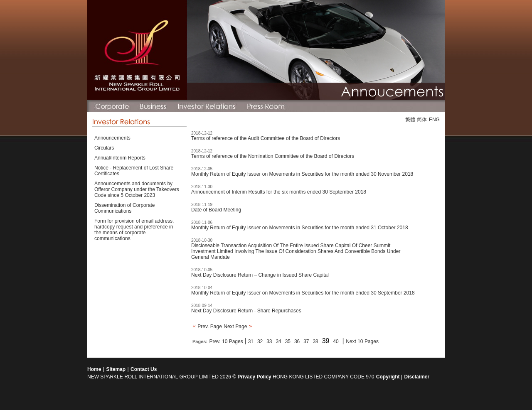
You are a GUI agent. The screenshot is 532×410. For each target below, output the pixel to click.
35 (288, 341)
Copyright (389, 377)
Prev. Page (207, 327)
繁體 (410, 120)
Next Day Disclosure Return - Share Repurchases (246, 311)
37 (306, 341)
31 (251, 341)
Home (94, 369)
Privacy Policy (254, 377)
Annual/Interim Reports (120, 158)
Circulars (104, 148)
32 (260, 341)
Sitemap (116, 369)
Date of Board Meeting (216, 210)
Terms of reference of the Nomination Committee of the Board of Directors (273, 156)
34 (278, 341)
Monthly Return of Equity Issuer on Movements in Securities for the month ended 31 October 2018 (300, 228)
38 (315, 341)
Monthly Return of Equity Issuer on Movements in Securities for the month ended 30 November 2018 (302, 174)
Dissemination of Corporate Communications (124, 208)
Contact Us (144, 369)
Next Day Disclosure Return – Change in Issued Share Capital (260, 275)
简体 (422, 120)
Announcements (112, 138)
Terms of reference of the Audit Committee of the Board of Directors (266, 138)
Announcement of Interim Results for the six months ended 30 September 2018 (279, 192)
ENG (434, 120)
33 (269, 341)
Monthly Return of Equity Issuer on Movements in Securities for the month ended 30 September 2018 (303, 293)
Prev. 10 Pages (227, 341)
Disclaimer (417, 377)
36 (297, 341)
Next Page (238, 327)
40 (336, 341)
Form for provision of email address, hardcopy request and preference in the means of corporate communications (134, 230)
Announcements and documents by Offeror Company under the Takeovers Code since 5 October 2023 (137, 189)
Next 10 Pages (362, 341)
